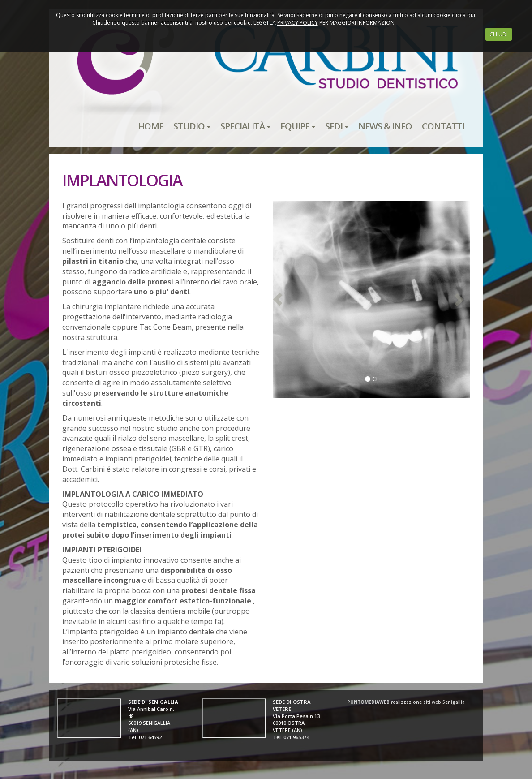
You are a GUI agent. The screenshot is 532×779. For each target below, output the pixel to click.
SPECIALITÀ (245, 126)
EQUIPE (298, 126)
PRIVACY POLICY (298, 23)
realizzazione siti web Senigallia (406, 702)
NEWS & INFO (385, 126)
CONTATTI (443, 126)
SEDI (337, 126)
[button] (278, 299)
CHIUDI (499, 34)
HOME (151, 126)
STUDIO (192, 126)
